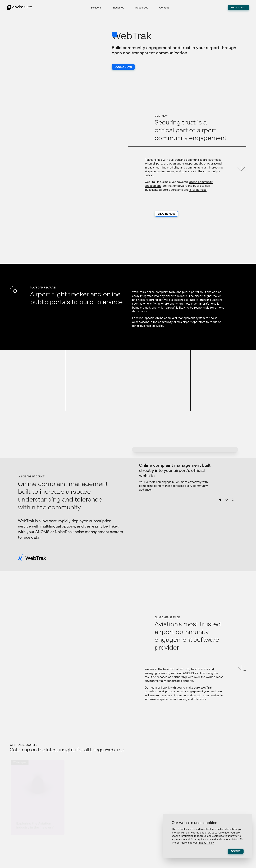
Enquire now (166, 214)
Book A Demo (238, 8)
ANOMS (188, 673)
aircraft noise (198, 190)
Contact (164, 8)
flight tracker (213, 296)
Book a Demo (123, 67)
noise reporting (148, 300)
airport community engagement (182, 691)
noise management (92, 532)
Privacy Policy (206, 843)
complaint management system (184, 318)
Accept (236, 851)
